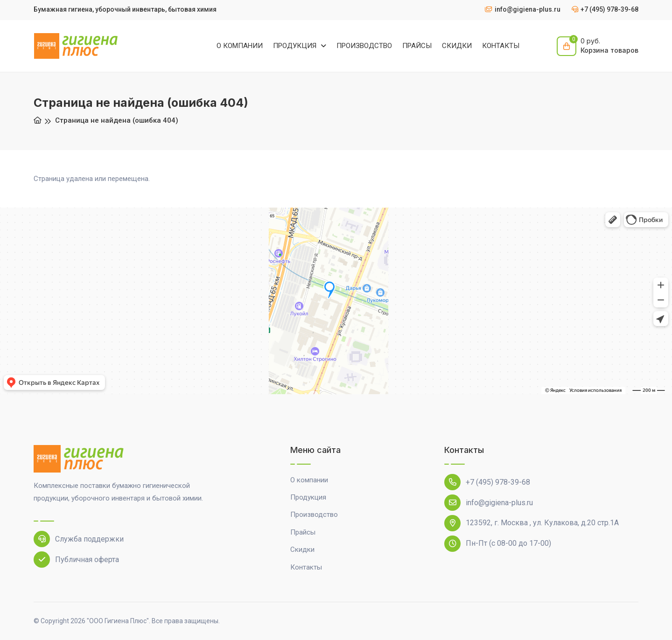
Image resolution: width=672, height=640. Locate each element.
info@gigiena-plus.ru (489, 503)
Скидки (302, 550)
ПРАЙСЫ (417, 46)
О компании (309, 480)
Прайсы (303, 532)
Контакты (306, 567)
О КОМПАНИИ (240, 46)
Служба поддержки (79, 539)
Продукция (308, 497)
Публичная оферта (76, 560)
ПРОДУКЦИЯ (296, 46)
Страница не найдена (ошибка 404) (117, 120)
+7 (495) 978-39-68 (487, 482)
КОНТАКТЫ (501, 46)
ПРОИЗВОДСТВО (364, 46)
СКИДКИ (457, 46)
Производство (314, 515)
